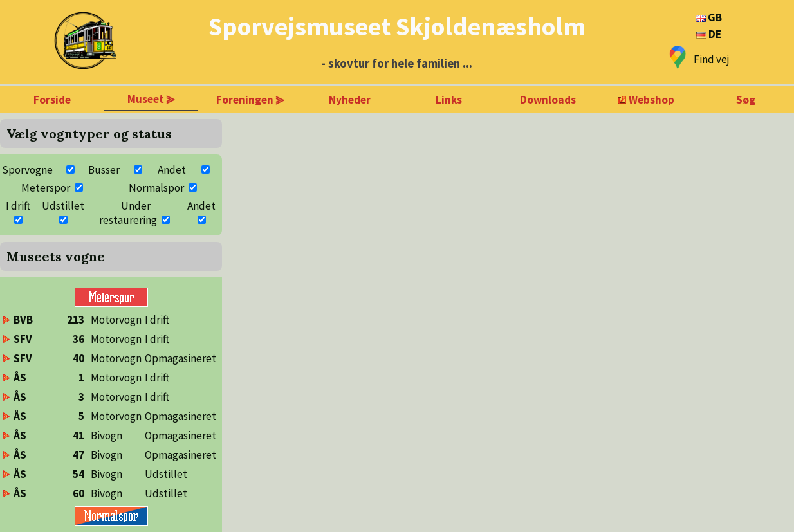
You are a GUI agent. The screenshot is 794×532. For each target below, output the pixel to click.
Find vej (712, 59)
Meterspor (46, 188)
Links (449, 100)
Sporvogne (27, 170)
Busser (104, 170)
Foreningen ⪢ (250, 100)
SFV (23, 339)
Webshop (651, 100)
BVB (23, 320)
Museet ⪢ (151, 99)
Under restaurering (128, 213)
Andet (172, 170)
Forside (52, 100)
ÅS (20, 378)
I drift (18, 206)
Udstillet (63, 206)
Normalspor (156, 188)
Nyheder (350, 100)
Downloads (548, 100)
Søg (746, 100)
